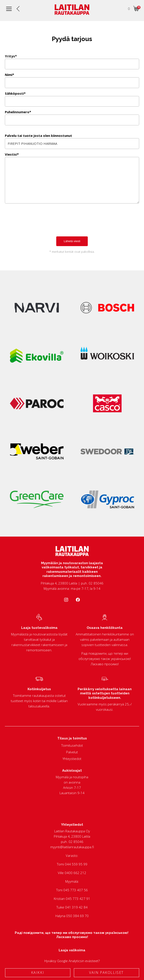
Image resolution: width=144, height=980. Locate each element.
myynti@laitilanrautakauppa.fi (72, 847)
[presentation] (38, 225)
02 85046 (76, 842)
